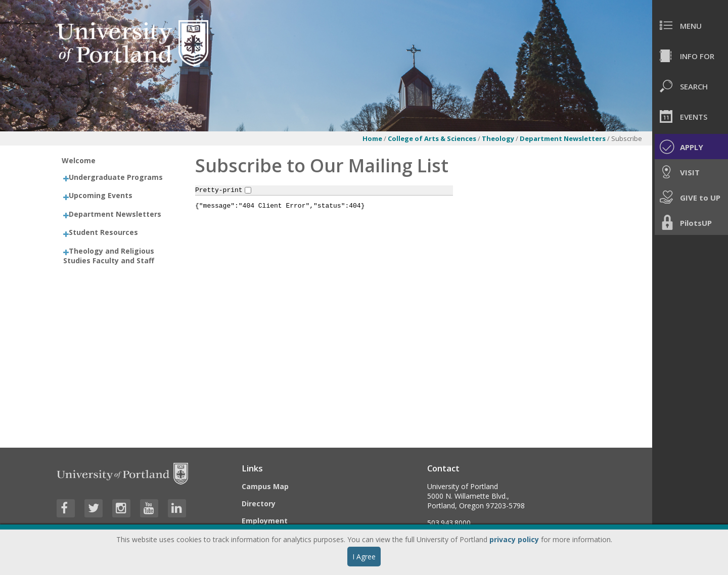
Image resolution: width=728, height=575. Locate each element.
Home (372, 138)
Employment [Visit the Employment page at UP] (265, 521)
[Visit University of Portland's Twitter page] (94, 508)
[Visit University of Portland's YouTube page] (149, 508)
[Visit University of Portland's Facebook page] (66, 508)
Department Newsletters (563, 138)
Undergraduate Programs (116, 177)
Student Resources (103, 232)
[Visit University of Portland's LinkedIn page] (177, 508)
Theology (498, 138)
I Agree (364, 557)
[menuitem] (690, 25)
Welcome (79, 160)
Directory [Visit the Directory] (259, 504)
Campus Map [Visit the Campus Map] (265, 486)
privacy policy (514, 539)
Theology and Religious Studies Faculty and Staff (109, 256)
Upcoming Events (101, 195)
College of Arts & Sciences (432, 138)
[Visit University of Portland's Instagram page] (121, 508)
